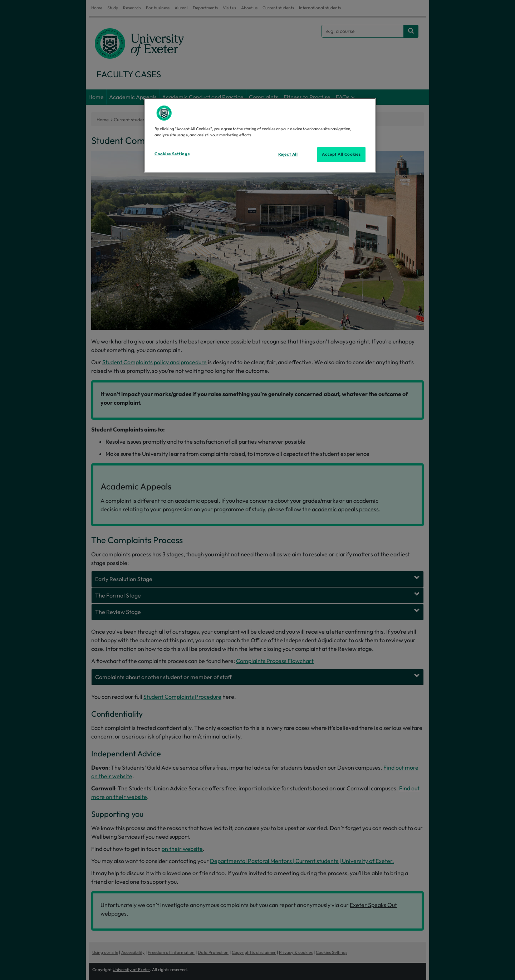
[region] (260, 135)
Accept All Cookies (341, 154)
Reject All (288, 154)
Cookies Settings (172, 154)
